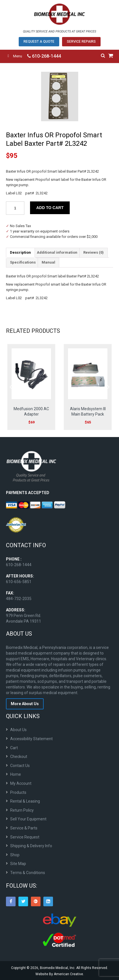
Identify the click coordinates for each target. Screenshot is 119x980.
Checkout (19, 757)
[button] (106, 79)
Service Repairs (81, 42)
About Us (18, 730)
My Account (21, 783)
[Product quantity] (15, 208)
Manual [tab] (48, 262)
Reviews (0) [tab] (93, 252)
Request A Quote (39, 42)
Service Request (25, 837)
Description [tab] (20, 252)
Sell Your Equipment (28, 819)
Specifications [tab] (23, 262)
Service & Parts (24, 828)
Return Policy (22, 810)
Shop (15, 855)
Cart (14, 748)
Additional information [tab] (57, 252)
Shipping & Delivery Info (31, 846)
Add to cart (50, 208)
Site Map (18, 864)
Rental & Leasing (25, 801)
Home (16, 774)
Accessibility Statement (31, 739)
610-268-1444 (44, 56)
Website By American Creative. (60, 974)
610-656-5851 (19, 582)
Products (18, 792)
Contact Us (20, 766)
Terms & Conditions (28, 873)
